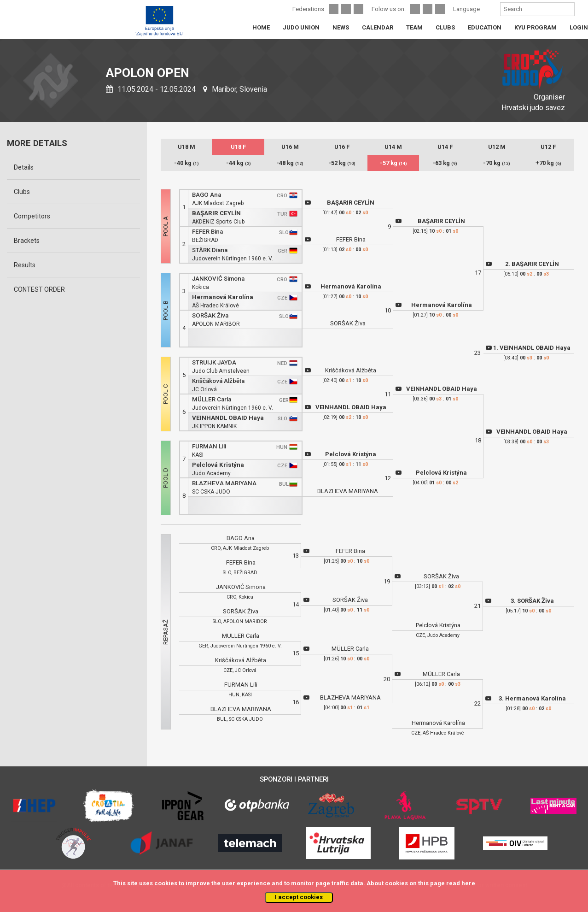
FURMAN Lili (209, 446)
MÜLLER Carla (212, 399)
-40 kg (186, 163)
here (468, 883)
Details (24, 167)
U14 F (445, 147)
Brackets (27, 241)
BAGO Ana (207, 195)
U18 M (186, 147)
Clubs (22, 192)
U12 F (548, 147)
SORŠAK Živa (210, 315)
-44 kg (239, 163)
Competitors (32, 216)
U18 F (238, 147)
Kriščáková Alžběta (218, 381)
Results (25, 265)
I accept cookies (299, 897)
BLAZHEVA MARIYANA (224, 483)
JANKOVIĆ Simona (218, 279)
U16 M (290, 147)
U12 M (497, 147)
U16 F (342, 147)
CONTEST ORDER (39, 289)
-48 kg (290, 163)
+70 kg (548, 163)
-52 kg (342, 163)
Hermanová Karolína (223, 297)
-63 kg (445, 163)
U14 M (393, 147)
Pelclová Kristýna (218, 465)
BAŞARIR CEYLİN (216, 213)
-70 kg (497, 163)
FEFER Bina (207, 232)
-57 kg (393, 163)
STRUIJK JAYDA (214, 362)
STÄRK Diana (210, 250)
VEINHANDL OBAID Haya (228, 418)
